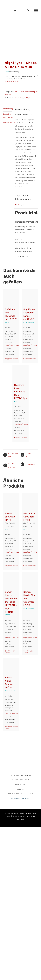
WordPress (21, 819)
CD (19, 92)
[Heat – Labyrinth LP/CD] (11, 502)
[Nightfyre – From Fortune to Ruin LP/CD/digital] (21, 373)
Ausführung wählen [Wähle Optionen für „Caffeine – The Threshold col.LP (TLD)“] (9, 359)
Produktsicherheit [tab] (8, 123)
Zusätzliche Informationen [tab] (8, 116)
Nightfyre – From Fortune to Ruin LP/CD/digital (21, 392)
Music (15, 92)
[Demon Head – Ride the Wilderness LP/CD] (30, 580)
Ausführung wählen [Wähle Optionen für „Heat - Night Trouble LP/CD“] (9, 727)
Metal (22, 92)
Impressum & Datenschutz (20, 798)
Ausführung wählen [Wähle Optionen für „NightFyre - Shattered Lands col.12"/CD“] (27, 359)
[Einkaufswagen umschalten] (15, 10)
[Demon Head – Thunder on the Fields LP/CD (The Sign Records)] (11, 580)
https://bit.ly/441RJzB (12, 82)
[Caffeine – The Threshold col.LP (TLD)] (11, 297)
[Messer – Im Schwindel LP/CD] (30, 502)
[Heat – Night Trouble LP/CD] (11, 666)
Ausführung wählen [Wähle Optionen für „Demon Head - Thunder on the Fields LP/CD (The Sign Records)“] (9, 652)
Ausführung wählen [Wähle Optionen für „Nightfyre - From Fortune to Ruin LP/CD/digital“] (18, 438)
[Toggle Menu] (36, 10)
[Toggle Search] (28, 10)
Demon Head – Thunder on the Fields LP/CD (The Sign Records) (11, 602)
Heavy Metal (19, 98)
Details (16, 358)
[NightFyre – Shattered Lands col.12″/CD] (30, 297)
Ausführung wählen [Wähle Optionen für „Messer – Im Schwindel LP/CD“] (27, 566)
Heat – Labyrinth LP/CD (10, 517)
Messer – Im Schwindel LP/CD (29, 517)
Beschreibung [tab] (8, 109)
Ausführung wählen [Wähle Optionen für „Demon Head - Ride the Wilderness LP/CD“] (27, 652)
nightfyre (27, 98)
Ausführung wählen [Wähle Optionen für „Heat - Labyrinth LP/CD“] (9, 566)
